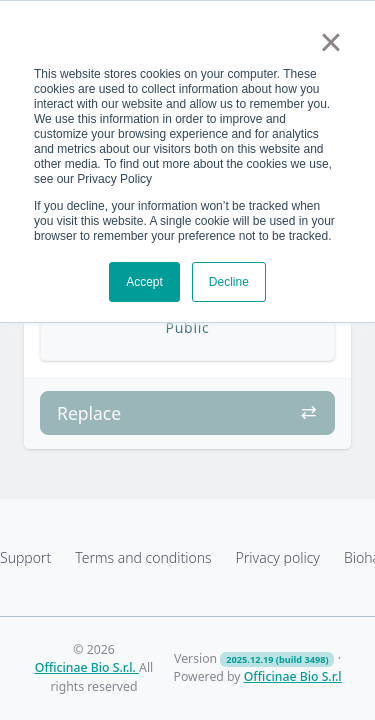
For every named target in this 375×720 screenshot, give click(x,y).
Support (25, 557)
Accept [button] (144, 282)
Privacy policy (278, 557)
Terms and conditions (143, 557)
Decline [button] (229, 282)
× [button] (330, 42)
